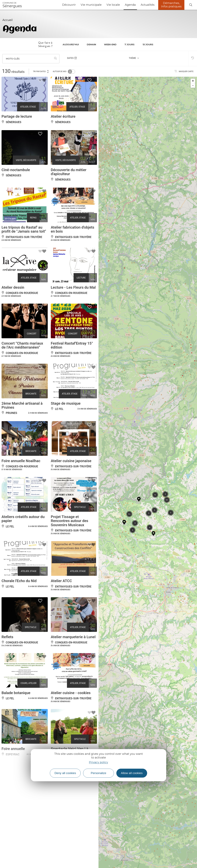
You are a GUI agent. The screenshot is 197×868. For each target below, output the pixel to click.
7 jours (130, 45)
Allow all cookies (132, 773)
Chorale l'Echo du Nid (19, 581)
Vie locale (113, 5)
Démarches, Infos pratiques (171, 5)
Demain (91, 45)
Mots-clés (13, 59)
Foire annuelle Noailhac (21, 461)
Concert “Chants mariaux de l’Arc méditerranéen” (22, 345)
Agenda (130, 5)
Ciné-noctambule (16, 170)
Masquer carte (184, 71)
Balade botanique (16, 693)
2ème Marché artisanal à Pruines (22, 405)
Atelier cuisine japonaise (71, 461)
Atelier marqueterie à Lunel (73, 637)
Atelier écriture (63, 116)
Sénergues (12, 5)
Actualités (148, 5)
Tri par (41, 71)
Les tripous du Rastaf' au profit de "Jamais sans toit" (24, 229)
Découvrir (69, 5)
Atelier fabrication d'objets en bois (72, 229)
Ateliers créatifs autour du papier (23, 519)
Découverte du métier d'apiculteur (69, 172)
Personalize (98, 773)
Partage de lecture (17, 116)
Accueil (8, 20)
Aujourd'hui (71, 45)
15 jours (148, 45)
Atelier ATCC (61, 581)
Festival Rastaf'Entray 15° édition (72, 345)
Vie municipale (91, 5)
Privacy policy (98, 762)
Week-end (110, 45)
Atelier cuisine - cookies (71, 693)
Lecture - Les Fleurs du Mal (73, 287)
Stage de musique (66, 403)
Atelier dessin (13, 287)
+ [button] (193, 81)
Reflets (7, 637)
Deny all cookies (65, 773)
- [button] (193, 85)
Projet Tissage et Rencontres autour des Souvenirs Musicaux (69, 521)
